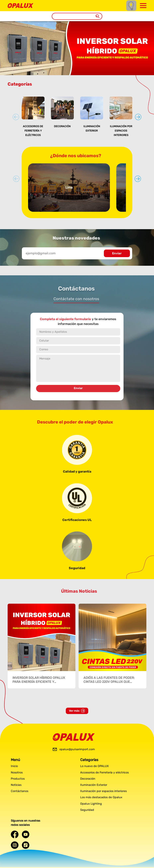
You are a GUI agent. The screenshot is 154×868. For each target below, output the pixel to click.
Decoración (62, 126)
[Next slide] (138, 117)
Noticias (16, 785)
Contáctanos (20, 791)
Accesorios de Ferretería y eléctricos (33, 131)
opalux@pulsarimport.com (77, 749)
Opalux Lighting (91, 804)
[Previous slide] (16, 117)
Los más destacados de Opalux (101, 797)
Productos (18, 779)
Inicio (14, 766)
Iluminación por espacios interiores (121, 131)
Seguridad (87, 810)
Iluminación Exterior (94, 785)
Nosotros (17, 773)
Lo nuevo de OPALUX (94, 766)
